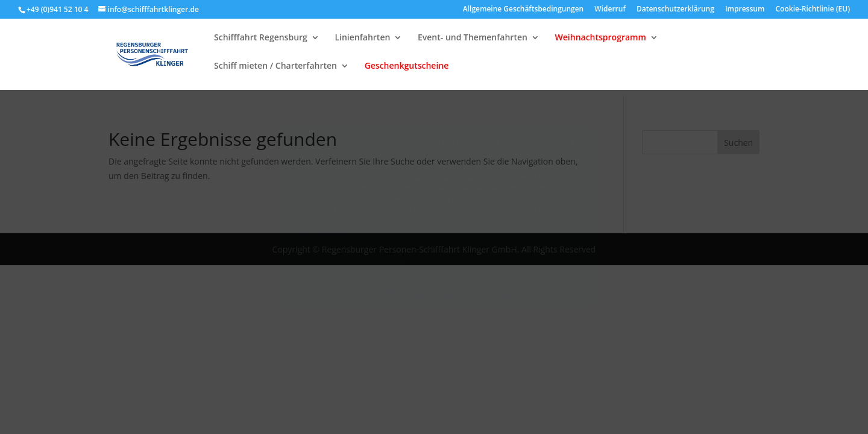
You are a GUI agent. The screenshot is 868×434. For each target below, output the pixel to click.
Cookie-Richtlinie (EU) (813, 10)
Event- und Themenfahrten (473, 43)
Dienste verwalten (324, 232)
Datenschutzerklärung (443, 292)
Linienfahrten (362, 43)
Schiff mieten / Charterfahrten (275, 72)
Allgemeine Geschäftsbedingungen (523, 10)
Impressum (505, 292)
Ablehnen (423, 265)
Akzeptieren (331, 265)
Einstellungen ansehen (526, 265)
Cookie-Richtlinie (372, 292)
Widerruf (610, 10)
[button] (574, 142)
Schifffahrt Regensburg (261, 43)
